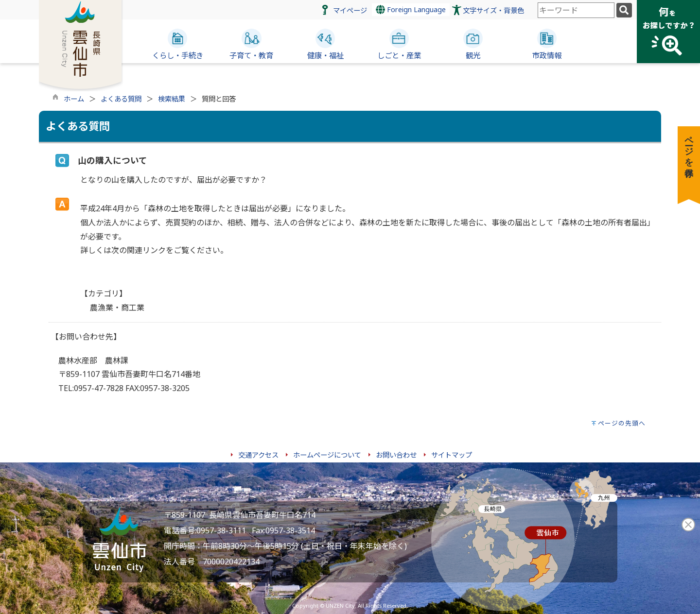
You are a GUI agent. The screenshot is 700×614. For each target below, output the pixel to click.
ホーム (74, 99)
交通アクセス (258, 455)
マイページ (350, 10)
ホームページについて (327, 455)
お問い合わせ (396, 455)
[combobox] (576, 10)
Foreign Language (411, 9)
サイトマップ (452, 455)
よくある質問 (121, 99)
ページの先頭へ (622, 423)
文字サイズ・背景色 (493, 10)
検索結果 (172, 99)
